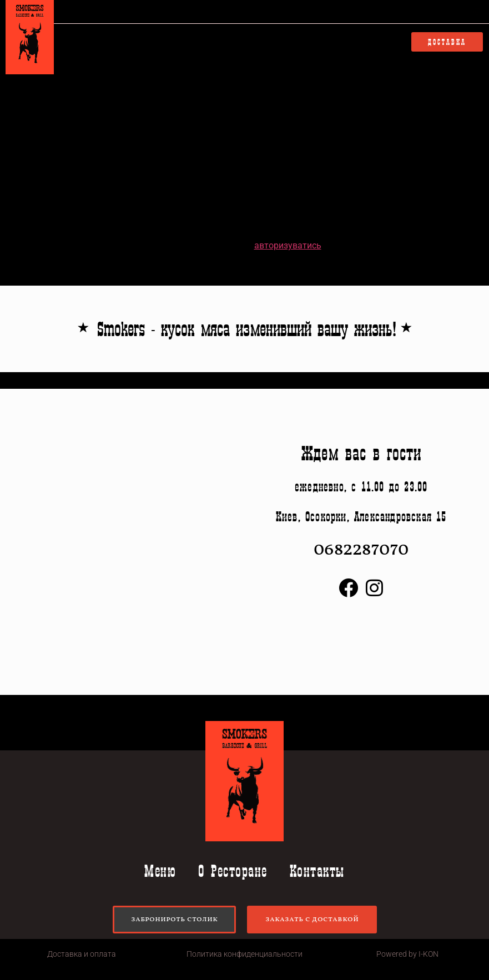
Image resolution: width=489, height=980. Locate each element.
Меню (143, 42)
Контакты (281, 42)
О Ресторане (207, 42)
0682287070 (390, 12)
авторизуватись (288, 245)
